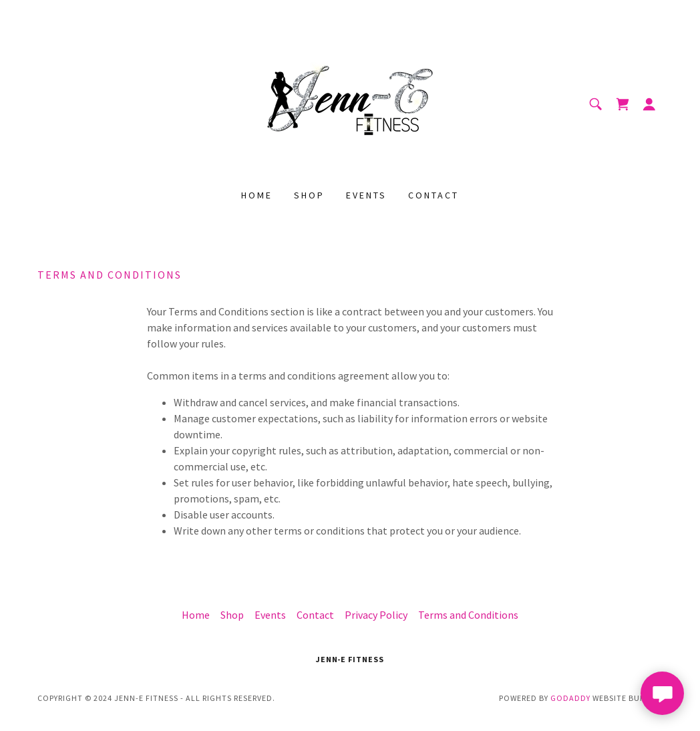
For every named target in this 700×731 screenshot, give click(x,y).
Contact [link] (433, 195)
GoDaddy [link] (570, 698)
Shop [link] (309, 195)
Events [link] (366, 195)
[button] (649, 104)
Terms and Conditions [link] (468, 615)
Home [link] (257, 195)
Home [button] (196, 615)
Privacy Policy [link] (376, 615)
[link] (350, 103)
